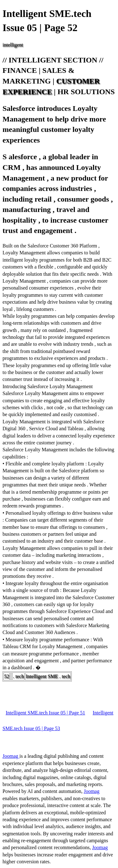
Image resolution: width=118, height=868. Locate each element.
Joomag (11, 756)
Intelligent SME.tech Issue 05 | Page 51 (45, 713)
